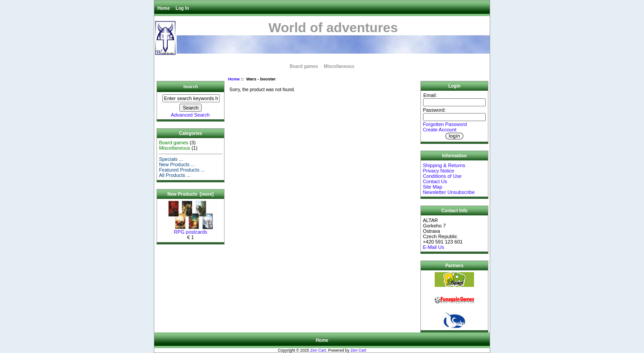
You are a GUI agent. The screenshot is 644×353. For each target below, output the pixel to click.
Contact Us (435, 181)
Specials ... (171, 159)
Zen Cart (318, 350)
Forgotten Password (445, 124)
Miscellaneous (339, 66)
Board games (304, 66)
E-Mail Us (433, 247)
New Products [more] (190, 194)
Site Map (432, 187)
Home (164, 8)
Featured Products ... (182, 170)
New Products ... (177, 164)
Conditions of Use (442, 176)
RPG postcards (191, 230)
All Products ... (175, 175)
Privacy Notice (438, 171)
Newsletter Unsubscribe (449, 192)
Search (191, 86)
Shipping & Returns (444, 165)
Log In (182, 8)
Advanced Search (190, 115)
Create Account (439, 130)
